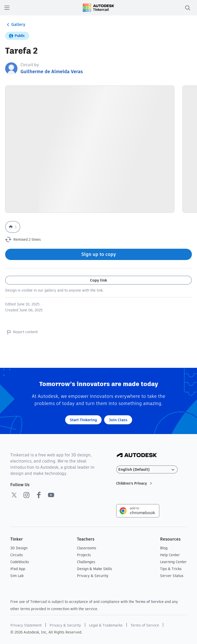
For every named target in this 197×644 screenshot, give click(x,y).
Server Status (172, 576)
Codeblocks (20, 562)
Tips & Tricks (171, 569)
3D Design (19, 548)
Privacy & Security (93, 576)
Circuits (17, 555)
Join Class (118, 420)
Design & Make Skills (95, 569)
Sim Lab (17, 576)
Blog (164, 548)
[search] (188, 8)
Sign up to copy (99, 254)
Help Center (170, 555)
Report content (21, 332)
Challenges (86, 562)
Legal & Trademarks (106, 625)
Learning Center (173, 562)
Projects (84, 555)
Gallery (15, 25)
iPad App (18, 569)
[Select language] (147, 470)
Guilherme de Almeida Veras (52, 71)
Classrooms (87, 548)
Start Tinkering (83, 420)
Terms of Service (149, 602)
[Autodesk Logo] (137, 455)
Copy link (98, 280)
